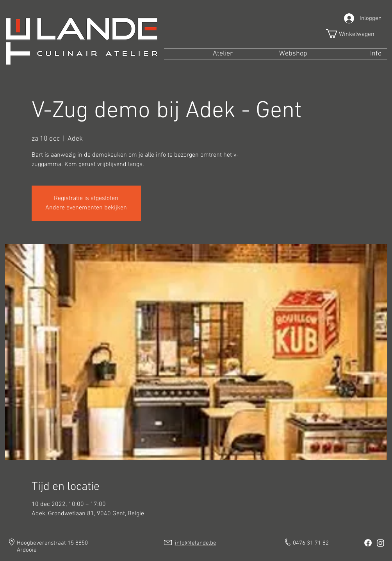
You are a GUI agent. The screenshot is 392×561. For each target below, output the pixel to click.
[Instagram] (380, 543)
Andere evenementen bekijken (86, 208)
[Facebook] (368, 543)
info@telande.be (196, 543)
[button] (355, 34)
